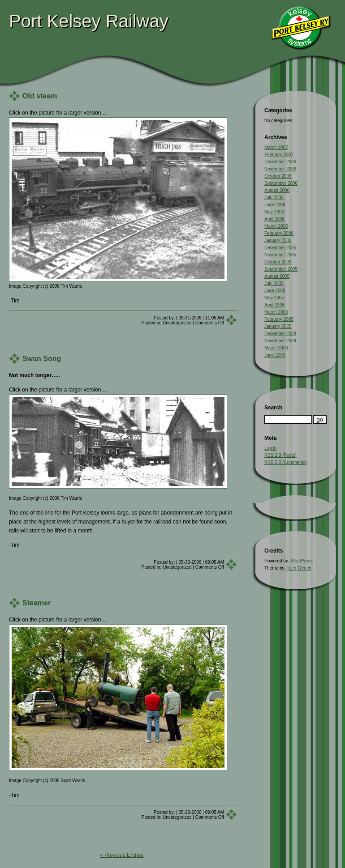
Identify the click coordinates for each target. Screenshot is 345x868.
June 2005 (275, 291)
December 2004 (280, 334)
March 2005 (276, 312)
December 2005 (280, 248)
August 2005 (277, 276)
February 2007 (279, 155)
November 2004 (280, 341)
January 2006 (278, 240)
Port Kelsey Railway (89, 21)
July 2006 (274, 198)
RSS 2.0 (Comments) (286, 462)
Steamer (37, 603)
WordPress (301, 561)
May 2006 (274, 212)
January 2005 (278, 326)
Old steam (40, 96)
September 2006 (281, 183)
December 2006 (280, 162)
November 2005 (280, 255)
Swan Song (42, 359)
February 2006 (279, 233)
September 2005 (281, 269)
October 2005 (278, 262)
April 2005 (274, 305)
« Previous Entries (122, 855)
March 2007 (276, 147)
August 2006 (277, 190)
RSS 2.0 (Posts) (280, 455)
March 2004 (276, 348)
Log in (270, 448)
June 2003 (275, 355)
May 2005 (274, 298)
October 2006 (278, 176)
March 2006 (276, 226)
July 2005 (274, 283)
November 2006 (280, 169)
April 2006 (274, 219)
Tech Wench (299, 568)
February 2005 (279, 319)
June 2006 (275, 205)
